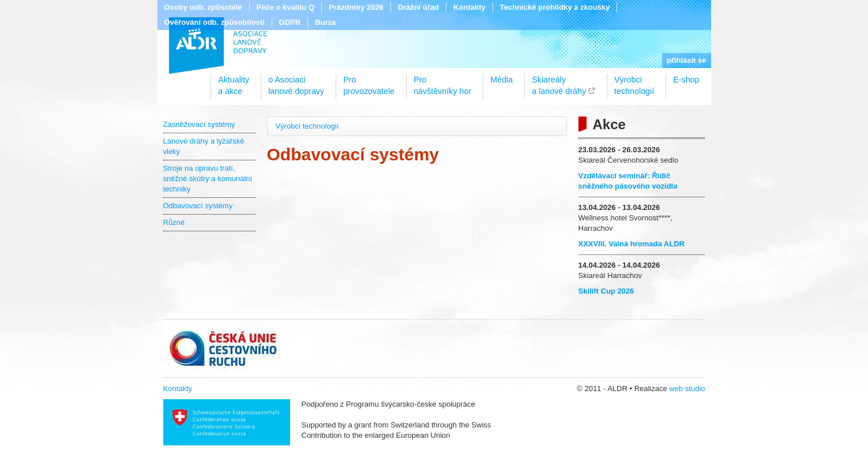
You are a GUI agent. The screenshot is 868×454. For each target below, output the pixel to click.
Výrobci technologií (307, 126)
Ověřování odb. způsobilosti (215, 22)
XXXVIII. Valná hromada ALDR (632, 244)
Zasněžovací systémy (199, 124)
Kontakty (469, 7)
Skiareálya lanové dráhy (559, 81)
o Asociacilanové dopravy (296, 81)
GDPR (290, 22)
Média (501, 80)
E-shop (686, 80)
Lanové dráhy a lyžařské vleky (204, 146)
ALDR (218, 46)
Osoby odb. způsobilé (203, 7)
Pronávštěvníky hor (442, 81)
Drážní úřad (419, 7)
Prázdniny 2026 (356, 7)
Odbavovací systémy (198, 206)
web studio (687, 389)
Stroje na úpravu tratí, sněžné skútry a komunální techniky (208, 179)
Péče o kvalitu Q (285, 7)
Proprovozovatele (369, 81)
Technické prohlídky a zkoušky (555, 7)
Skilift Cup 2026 (606, 291)
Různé (174, 222)
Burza (325, 22)
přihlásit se (687, 60)
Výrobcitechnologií (634, 81)
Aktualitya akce (234, 81)
